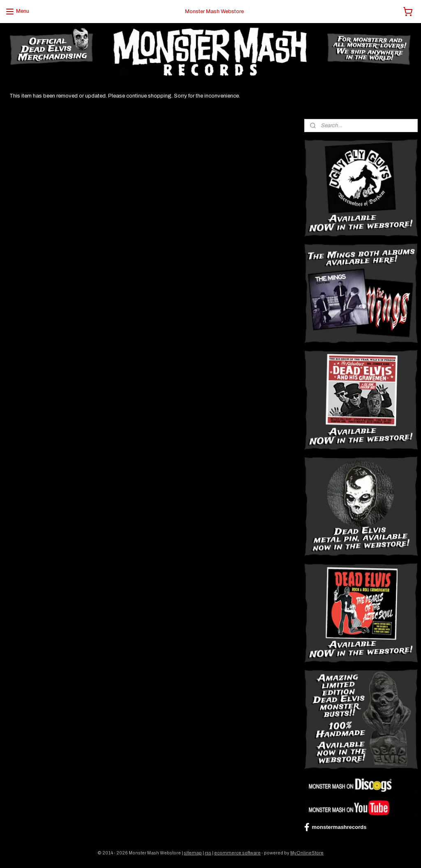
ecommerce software (237, 853)
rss (208, 853)
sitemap (193, 853)
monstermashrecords (335, 827)
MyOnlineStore (307, 853)
